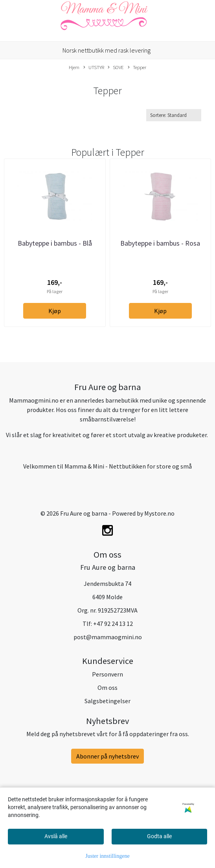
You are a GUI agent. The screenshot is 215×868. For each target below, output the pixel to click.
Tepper (137, 67)
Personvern (107, 674)
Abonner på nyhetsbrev (107, 756)
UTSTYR (94, 67)
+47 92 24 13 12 (113, 624)
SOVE (116, 67)
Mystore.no (159, 513)
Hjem (74, 67)
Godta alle (159, 836)
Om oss (107, 687)
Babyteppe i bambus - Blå (55, 243)
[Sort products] (174, 115)
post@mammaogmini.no (108, 637)
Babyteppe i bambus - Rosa (160, 243)
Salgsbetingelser (107, 701)
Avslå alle (56, 836)
